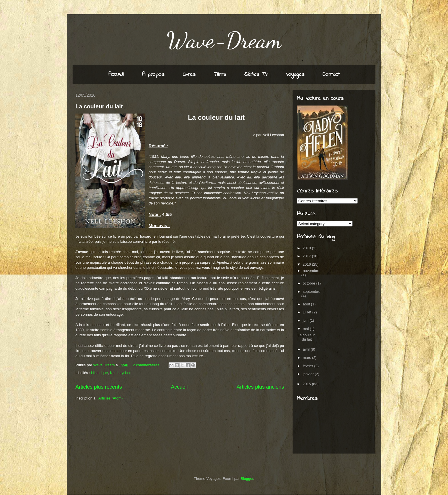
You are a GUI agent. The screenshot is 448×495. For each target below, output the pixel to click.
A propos (153, 74)
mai (306, 329)
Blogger (247, 479)
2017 (307, 256)
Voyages (295, 74)
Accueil (116, 74)
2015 (307, 384)
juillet (308, 312)
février (309, 366)
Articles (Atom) (110, 398)
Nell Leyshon (121, 373)
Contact (331, 74)
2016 (307, 264)
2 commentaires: (147, 365)
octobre (310, 283)
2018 (307, 248)
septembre (312, 292)
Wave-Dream (224, 40)
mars (308, 358)
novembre (311, 271)
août (307, 304)
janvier (309, 374)
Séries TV (256, 74)
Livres (189, 74)
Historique (100, 373)
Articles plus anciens (260, 387)
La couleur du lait (99, 106)
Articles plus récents (99, 387)
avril (307, 349)
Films (220, 74)
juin (306, 320)
